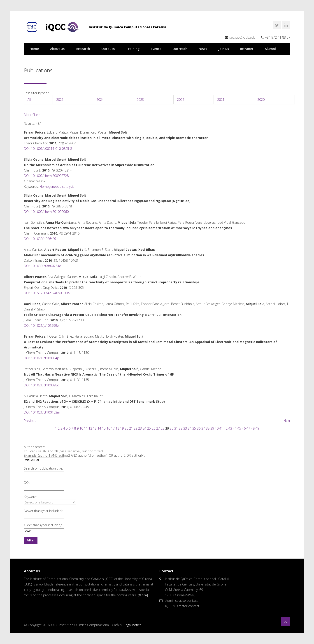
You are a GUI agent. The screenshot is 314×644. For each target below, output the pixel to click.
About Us (57, 49)
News (203, 49)
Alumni (270, 49)
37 (203, 428)
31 (176, 428)
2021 (221, 100)
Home (34, 49)
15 (104, 428)
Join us (224, 49)
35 (194, 428)
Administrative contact (181, 601)
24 (144, 428)
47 (248, 428)
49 (257, 428)
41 (221, 428)
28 (163, 428)
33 (185, 428)
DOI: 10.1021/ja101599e (41, 326)
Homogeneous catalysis (57, 187)
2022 (181, 100)
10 (81, 428)
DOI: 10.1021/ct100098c (41, 385)
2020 (261, 100)
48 (253, 428)
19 (122, 428)
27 (158, 428)
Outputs (108, 49)
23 (140, 428)
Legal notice (133, 625)
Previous (30, 421)
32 (181, 428)
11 (86, 428)
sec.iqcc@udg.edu (242, 37)
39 (212, 428)
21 (131, 428)
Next (287, 421)
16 (108, 428)
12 (90, 428)
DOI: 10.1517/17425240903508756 (49, 293)
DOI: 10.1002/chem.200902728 (46, 176)
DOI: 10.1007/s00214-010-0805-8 (48, 149)
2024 (100, 100)
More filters (32, 115)
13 (95, 428)
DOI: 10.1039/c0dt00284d (43, 266)
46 (244, 428)
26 (154, 428)
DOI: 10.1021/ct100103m (42, 412)
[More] (143, 595)
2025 (60, 100)
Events (156, 49)
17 (113, 428)
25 (149, 428)
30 (172, 428)
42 (226, 428)
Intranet (247, 49)
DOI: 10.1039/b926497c (41, 239)
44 (235, 428)
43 (230, 428)
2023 (140, 100)
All (29, 100)
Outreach (180, 49)
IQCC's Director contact (182, 606)
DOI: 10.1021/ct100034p (42, 358)
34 (190, 428)
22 (135, 428)
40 (217, 428)
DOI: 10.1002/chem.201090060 (46, 212)
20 (126, 428)
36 (199, 428)
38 (208, 428)
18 (117, 428)
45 (239, 428)
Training (133, 49)
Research (83, 49)
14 (99, 428)
